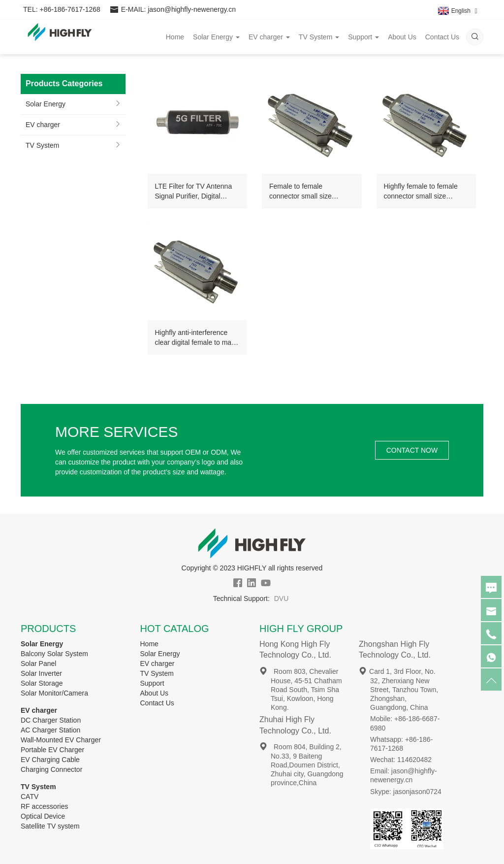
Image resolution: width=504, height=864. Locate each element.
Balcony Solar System (54, 654)
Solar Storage (42, 683)
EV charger (43, 125)
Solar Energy (46, 104)
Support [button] (363, 37)
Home (175, 37)
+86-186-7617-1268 (70, 10)
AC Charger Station (50, 730)
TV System (42, 145)
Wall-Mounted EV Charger (61, 740)
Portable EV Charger (52, 750)
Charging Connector (51, 769)
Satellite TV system (50, 826)
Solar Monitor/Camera (54, 693)
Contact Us (442, 37)
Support (152, 683)
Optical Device (43, 816)
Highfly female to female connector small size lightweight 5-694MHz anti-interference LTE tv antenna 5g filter (426, 192)
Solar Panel (38, 664)
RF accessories (44, 806)
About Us (402, 37)
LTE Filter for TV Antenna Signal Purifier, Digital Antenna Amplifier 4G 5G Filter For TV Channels (194, 192)
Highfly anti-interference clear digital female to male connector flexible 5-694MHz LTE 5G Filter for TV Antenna (196, 338)
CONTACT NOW (412, 450)
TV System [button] (319, 37)
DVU (282, 598)
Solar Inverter (41, 673)
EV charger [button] (269, 37)
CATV (30, 797)
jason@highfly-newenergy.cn (192, 10)
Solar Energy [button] (216, 37)
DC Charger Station (51, 720)
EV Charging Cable (50, 760)
